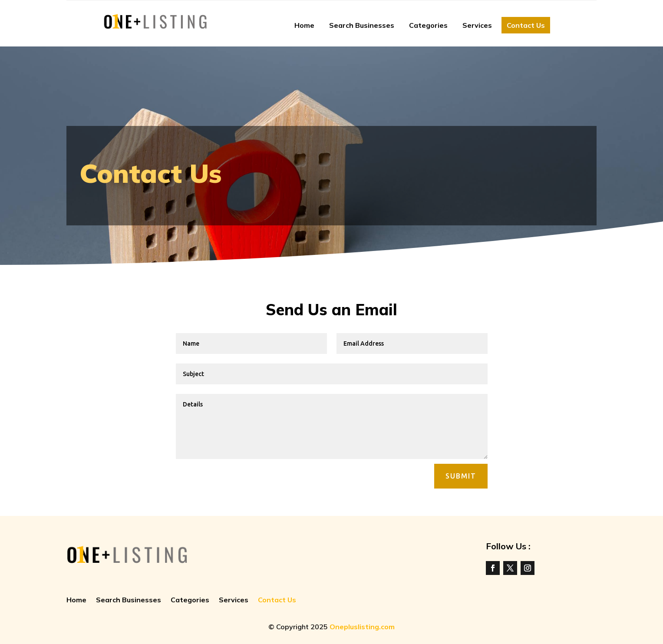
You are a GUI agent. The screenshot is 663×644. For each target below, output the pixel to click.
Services (477, 25)
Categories (428, 25)
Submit (461, 476)
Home (304, 25)
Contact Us (526, 25)
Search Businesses (362, 25)
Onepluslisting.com (362, 627)
